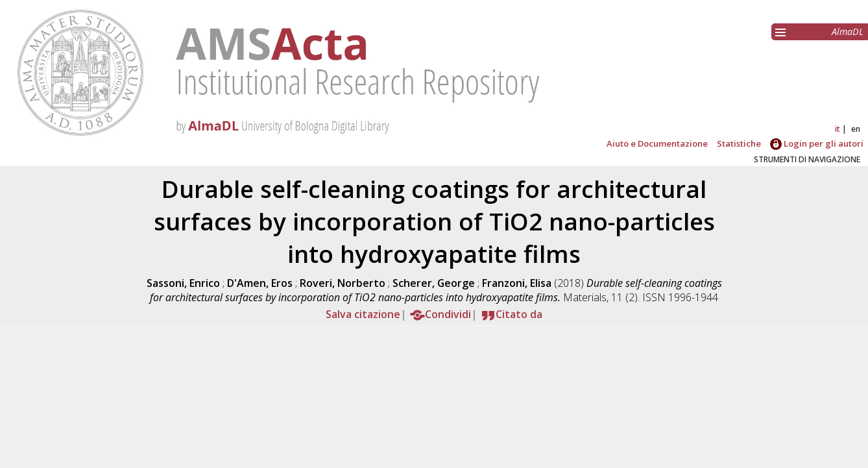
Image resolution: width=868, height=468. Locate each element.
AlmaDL (848, 31)
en (856, 129)
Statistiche (739, 143)
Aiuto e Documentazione (657, 143)
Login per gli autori (817, 143)
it (838, 129)
